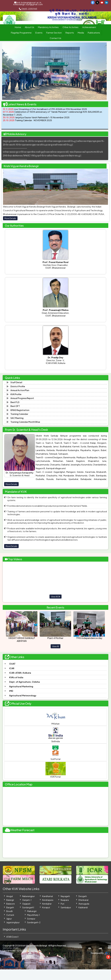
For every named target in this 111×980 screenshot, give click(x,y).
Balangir (10, 900)
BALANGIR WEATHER (55, 845)
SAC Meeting (17, 418)
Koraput (46, 907)
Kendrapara (48, 900)
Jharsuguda (84, 904)
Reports (70, 33)
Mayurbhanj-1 (33, 915)
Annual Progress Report (22, 398)
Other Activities (70, 27)
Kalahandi (83, 907)
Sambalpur (66, 907)
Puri (62, 904)
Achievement (89, 27)
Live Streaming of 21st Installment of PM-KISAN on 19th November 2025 (45, 111)
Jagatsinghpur (13, 922)
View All (55, 597)
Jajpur (9, 919)
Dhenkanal (83, 900)
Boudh (10, 911)
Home (18, 27)
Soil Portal (56, 752)
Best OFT (15, 406)
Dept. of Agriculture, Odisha (24, 682)
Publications (94, 33)
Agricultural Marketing (21, 686)
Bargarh (10, 907)
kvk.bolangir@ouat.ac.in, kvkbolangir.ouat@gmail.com (28, 3)
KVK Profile (16, 394)
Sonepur (31, 919)
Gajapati (26, 904)
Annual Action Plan (20, 390)
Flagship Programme (21, 33)
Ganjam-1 (27, 900)
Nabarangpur (28, 896)
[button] (7, 71)
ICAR (12, 668)
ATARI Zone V (12, 937)
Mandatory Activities (48, 27)
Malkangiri (32, 911)
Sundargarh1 (28, 907)
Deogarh (83, 896)
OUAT (12, 664)
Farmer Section (54, 33)
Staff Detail (16, 382)
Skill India (56, 735)
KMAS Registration (20, 410)
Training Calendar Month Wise (25, 422)
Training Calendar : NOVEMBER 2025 (27, 122)
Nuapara (65, 900)
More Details (10, 218)
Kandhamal (47, 896)
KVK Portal (56, 770)
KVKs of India (16, 677)
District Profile (18, 386)
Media (81, 33)
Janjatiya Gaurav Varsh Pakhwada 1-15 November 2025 (36, 119)
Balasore (11, 904)
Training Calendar (19, 414)
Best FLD (15, 402)
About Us (29, 27)
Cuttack (10, 915)
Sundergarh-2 (34, 922)
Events (39, 33)
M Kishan (56, 717)
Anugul (10, 896)
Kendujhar (47, 904)
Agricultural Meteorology (23, 695)
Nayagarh (65, 896)
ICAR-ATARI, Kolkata (20, 673)
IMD (11, 691)
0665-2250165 (28, 9)
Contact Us (55, 38)
